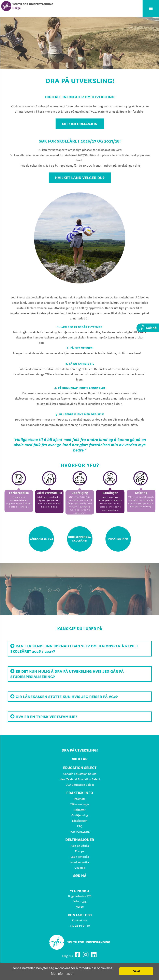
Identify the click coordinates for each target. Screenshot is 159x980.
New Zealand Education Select (80, 779)
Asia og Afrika (80, 846)
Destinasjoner (80, 840)
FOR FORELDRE (80, 832)
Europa (80, 851)
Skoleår (80, 759)
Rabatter (80, 810)
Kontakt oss (80, 920)
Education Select (80, 768)
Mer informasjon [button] (63, 974)
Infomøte (80, 799)
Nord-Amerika (80, 862)
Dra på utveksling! (80, 750)
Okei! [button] (136, 971)
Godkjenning (80, 815)
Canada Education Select (80, 774)
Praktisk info (80, 793)
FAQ (80, 826)
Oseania (80, 868)
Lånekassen (80, 821)
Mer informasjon (80, 124)
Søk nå (80, 876)
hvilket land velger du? (80, 178)
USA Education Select (80, 785)
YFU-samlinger (80, 804)
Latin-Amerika (80, 857)
